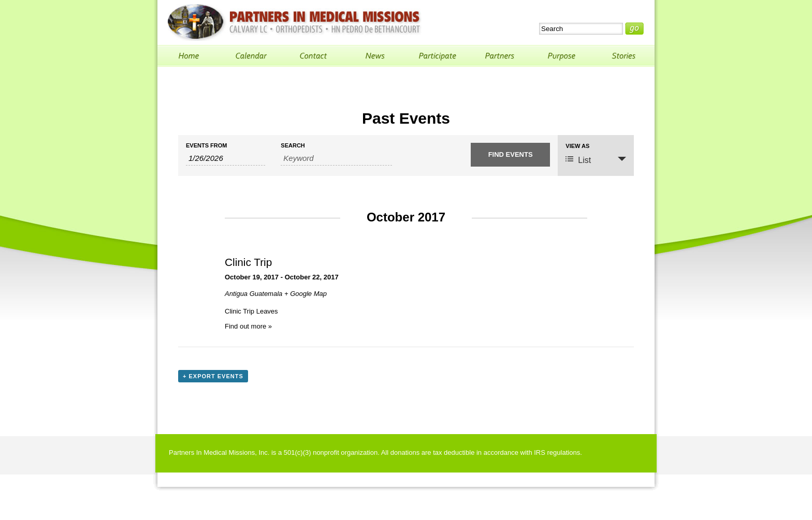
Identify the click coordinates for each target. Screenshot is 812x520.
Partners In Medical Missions (295, 23)
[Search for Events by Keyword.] (336, 158)
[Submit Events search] (510, 155)
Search (293, 146)
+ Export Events (213, 376)
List (578, 160)
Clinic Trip (248, 262)
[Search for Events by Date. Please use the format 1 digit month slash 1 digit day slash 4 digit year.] (226, 158)
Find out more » (248, 326)
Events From (206, 146)
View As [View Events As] (577, 146)
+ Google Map (306, 294)
